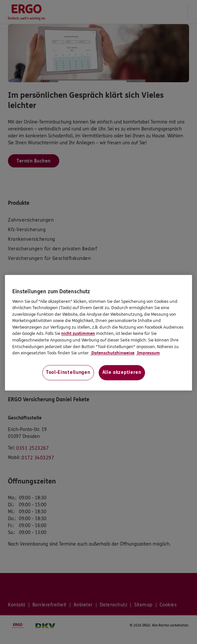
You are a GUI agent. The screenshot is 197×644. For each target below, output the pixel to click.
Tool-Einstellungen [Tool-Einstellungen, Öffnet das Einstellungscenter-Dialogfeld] (68, 372)
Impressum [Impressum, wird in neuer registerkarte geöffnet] (148, 353)
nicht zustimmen (78, 334)
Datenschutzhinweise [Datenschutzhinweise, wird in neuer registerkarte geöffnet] (112, 353)
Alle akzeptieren (122, 372)
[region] (98, 333)
